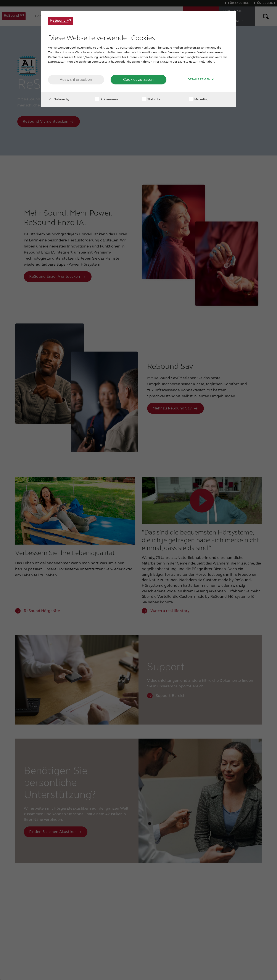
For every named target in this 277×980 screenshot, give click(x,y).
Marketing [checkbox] (199, 99)
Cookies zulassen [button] (138, 79)
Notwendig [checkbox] (59, 99)
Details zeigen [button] (201, 79)
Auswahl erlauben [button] (76, 79)
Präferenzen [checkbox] (106, 99)
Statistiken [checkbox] (152, 99)
